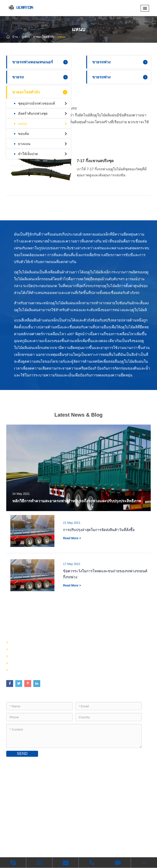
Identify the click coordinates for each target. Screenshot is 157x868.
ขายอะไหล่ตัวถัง (44, 37)
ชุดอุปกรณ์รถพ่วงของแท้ (43, 104)
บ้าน (15, 37)
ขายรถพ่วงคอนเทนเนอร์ (40, 62)
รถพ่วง (26, 37)
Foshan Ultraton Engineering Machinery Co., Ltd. (76, 836)
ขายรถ (40, 77)
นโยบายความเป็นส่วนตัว (90, 842)
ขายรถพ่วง (120, 62)
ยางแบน (43, 144)
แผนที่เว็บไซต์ (58, 842)
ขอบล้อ (43, 134)
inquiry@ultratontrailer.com (32, 798)
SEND (22, 754)
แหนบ (61, 37)
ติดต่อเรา (17, 763)
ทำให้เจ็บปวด (43, 154)
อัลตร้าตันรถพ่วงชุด (43, 114)
